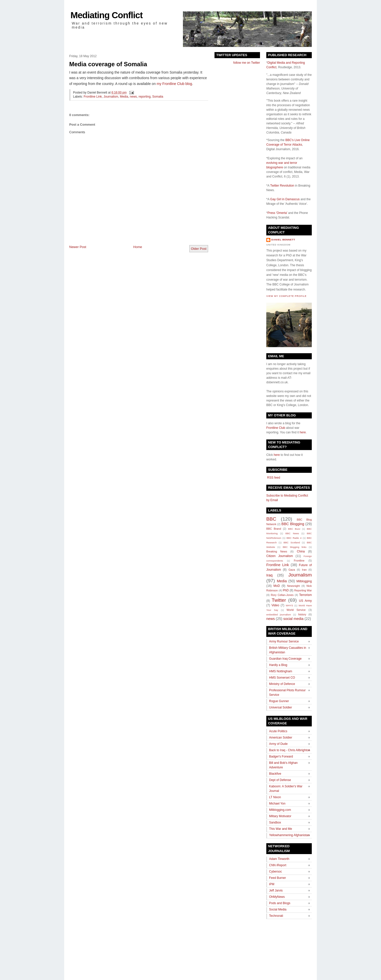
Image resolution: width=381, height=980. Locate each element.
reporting (145, 97)
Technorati (276, 916)
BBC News (292, 533)
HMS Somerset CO (282, 678)
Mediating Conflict (106, 15)
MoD (277, 586)
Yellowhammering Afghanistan (289, 835)
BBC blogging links (295, 547)
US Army (305, 601)
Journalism (111, 97)
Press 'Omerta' (278, 213)
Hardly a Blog (278, 665)
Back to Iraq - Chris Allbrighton (290, 750)
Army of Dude (278, 744)
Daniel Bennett (283, 240)
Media (124, 97)
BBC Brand (274, 529)
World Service (296, 610)
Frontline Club (276, 428)
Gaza (292, 570)
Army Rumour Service (284, 641)
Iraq (269, 575)
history (302, 614)
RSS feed (273, 478)
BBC (271, 519)
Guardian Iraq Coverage (285, 659)
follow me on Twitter (247, 63)
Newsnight (293, 586)
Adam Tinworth (279, 859)
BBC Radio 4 (294, 538)
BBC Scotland (292, 542)
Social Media (278, 909)
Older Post (199, 249)
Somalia (158, 97)
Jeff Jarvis (276, 890)
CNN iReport (278, 865)
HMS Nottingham (281, 671)
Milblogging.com (280, 810)
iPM (272, 884)
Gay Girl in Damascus (285, 199)
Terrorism (305, 595)
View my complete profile (286, 296)
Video (275, 605)
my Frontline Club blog (174, 84)
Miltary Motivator (280, 816)
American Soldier (281, 738)
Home (138, 247)
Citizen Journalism (280, 556)
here (303, 432)
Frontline (299, 561)
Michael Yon (277, 804)
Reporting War (303, 590)
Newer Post (78, 247)
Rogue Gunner (279, 701)
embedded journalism (279, 615)
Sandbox (275, 822)
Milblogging (304, 581)
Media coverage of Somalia (108, 64)
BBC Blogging (293, 524)
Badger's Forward (281, 756)
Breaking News (277, 551)
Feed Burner (278, 878)
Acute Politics (278, 731)
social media (293, 619)
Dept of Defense (280, 780)
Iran (304, 570)
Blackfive (275, 774)
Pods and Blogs (280, 903)
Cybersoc (276, 872)
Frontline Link (93, 97)
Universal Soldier (281, 707)
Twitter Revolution (282, 186)
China (301, 551)
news (133, 97)
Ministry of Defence (282, 684)
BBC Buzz (294, 529)
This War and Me (281, 829)
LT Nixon (275, 797)
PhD (286, 590)
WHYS (289, 605)
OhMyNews (277, 897)
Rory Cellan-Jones (282, 595)
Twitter (279, 600)
